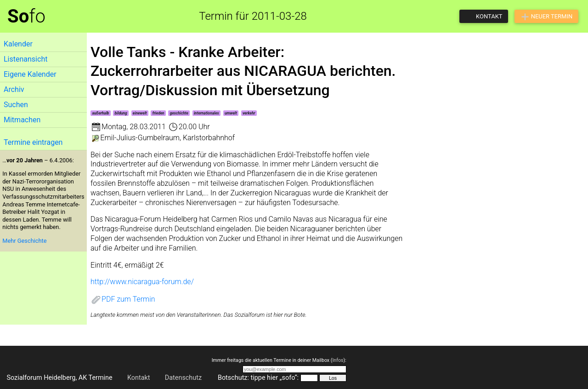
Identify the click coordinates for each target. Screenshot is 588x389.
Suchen (16, 105)
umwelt (231, 113)
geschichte (179, 113)
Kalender (18, 44)
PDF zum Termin (123, 299)
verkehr (249, 113)
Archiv (14, 89)
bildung (121, 113)
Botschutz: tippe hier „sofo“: (258, 378)
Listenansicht (25, 59)
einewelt (140, 113)
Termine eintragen (33, 142)
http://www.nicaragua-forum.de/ (142, 282)
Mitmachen (22, 120)
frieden (158, 113)
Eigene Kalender (30, 74)
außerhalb (100, 113)
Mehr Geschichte (24, 241)
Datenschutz (183, 378)
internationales (206, 113)
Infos (338, 360)
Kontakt (139, 378)
